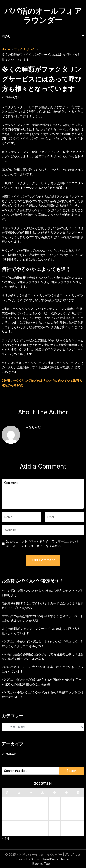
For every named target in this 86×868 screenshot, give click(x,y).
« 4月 (6, 838)
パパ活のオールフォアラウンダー (43, 16)
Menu (6, 36)
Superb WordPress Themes (51, 859)
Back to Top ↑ (43, 864)
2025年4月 (9, 754)
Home (6, 49)
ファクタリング (25, 49)
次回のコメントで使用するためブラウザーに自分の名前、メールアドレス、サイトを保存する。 (43, 544)
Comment (43, 494)
